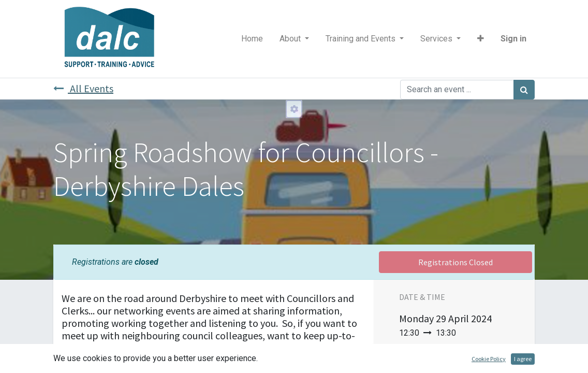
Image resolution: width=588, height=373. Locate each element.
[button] (481, 39)
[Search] (524, 90)
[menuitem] (252, 39)
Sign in (513, 39)
